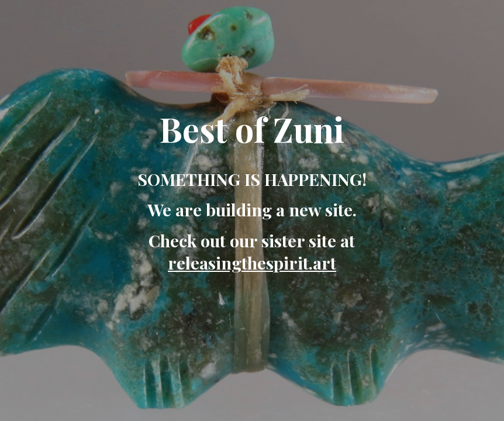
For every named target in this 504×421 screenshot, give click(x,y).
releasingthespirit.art (252, 263)
